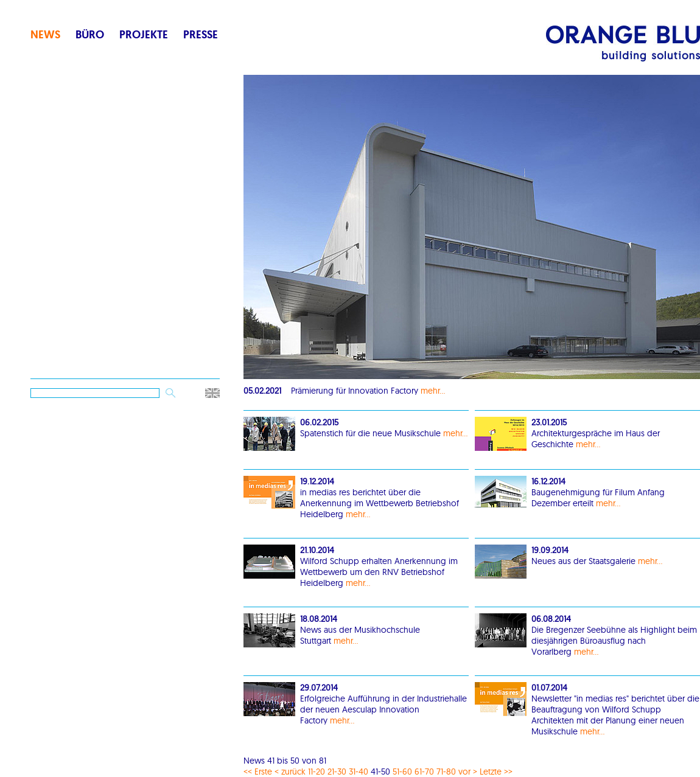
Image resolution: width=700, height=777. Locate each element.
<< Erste (258, 772)
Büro (90, 35)
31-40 (359, 772)
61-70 (424, 772)
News (45, 35)
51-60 (402, 772)
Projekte (144, 35)
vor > (468, 772)
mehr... (433, 391)
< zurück (290, 772)
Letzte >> (496, 772)
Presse (201, 35)
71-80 (446, 772)
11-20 (317, 772)
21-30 (337, 772)
